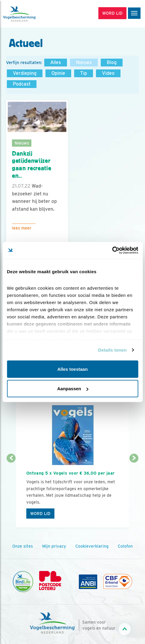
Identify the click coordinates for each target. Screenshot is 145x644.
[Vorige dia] (11, 493)
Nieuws (84, 62)
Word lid (40, 514)
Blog (112, 62)
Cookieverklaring (92, 546)
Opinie (58, 73)
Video (108, 73)
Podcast (22, 84)
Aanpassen (73, 389)
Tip (84, 73)
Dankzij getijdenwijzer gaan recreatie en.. (32, 165)
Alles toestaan (73, 369)
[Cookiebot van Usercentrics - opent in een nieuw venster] (112, 250)
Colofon (125, 546)
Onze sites (23, 546)
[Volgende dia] (134, 493)
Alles (56, 62)
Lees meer (22, 228)
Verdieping (25, 73)
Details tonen (112, 350)
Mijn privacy (54, 546)
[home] (30, 14)
